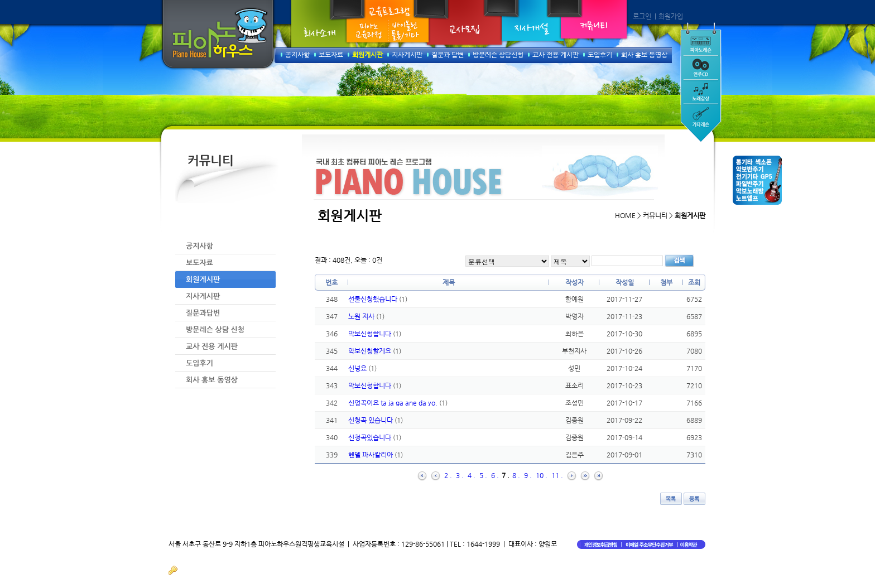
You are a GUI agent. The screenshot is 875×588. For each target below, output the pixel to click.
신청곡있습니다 (371, 437)
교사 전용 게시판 (556, 55)
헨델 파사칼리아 (371, 455)
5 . (483, 475)
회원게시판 (367, 55)
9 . (528, 475)
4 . (472, 475)
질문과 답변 (448, 55)
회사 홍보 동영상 (644, 55)
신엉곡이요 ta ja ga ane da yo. (394, 403)
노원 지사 (362, 316)
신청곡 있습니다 (371, 420)
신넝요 (358, 368)
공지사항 (297, 55)
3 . (460, 475)
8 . (516, 475)
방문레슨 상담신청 (498, 55)
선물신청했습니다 (374, 299)
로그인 (642, 16)
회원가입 (671, 16)
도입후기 (600, 55)
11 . (557, 475)
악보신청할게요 (371, 351)
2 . (448, 475)
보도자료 (331, 55)
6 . (495, 475)
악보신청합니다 (371, 334)
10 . (542, 475)
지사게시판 (407, 55)
